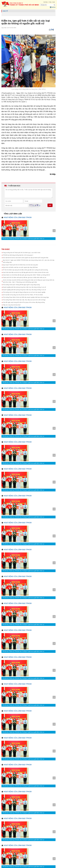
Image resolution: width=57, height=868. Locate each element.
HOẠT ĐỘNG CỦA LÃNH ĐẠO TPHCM (18, 217)
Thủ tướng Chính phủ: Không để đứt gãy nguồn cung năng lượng (21, 285)
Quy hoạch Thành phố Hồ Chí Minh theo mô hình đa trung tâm (20, 265)
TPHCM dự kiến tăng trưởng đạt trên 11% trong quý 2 (18, 255)
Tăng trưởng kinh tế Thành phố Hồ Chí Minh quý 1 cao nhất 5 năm (22, 253)
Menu (53, 7)
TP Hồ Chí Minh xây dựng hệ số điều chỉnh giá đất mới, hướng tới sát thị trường (25, 270)
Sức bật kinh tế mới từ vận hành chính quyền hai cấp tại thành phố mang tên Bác (26, 258)
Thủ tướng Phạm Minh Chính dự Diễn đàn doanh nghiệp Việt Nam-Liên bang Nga (26, 297)
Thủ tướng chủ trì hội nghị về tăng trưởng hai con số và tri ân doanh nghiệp (24, 292)
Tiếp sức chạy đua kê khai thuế (12, 305)
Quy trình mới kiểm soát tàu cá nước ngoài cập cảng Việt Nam (20, 267)
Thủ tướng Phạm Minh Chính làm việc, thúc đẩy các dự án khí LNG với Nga (24, 300)
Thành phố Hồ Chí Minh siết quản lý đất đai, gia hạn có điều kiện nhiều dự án (25, 277)
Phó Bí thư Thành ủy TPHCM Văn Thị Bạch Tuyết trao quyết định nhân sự (23, 239)
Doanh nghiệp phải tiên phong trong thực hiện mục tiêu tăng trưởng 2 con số (24, 287)
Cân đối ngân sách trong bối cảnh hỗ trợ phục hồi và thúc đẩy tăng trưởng (24, 302)
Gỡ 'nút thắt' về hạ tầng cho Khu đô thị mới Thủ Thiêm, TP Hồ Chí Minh (23, 295)
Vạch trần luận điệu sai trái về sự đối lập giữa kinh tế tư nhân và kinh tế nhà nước (26, 272)
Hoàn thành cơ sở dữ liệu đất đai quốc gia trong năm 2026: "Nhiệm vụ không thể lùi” (27, 275)
